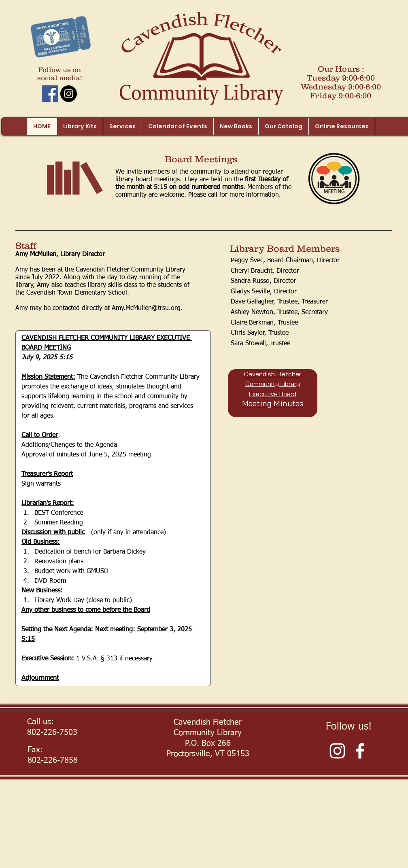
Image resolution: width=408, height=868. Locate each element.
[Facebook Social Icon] (50, 94)
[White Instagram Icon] (337, 751)
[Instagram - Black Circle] (69, 94)
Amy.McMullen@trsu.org (146, 308)
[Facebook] (360, 751)
